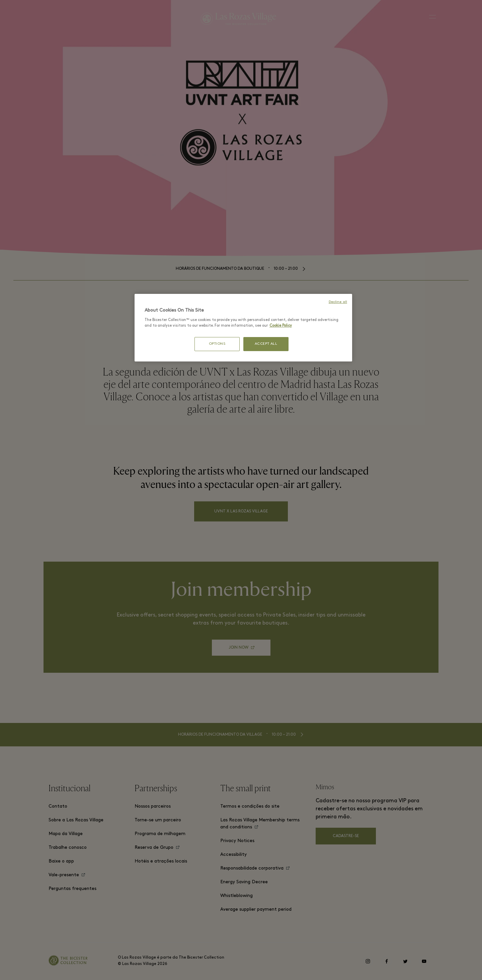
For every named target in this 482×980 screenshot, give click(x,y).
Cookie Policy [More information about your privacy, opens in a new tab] (281, 326)
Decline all (338, 302)
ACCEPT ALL (266, 344)
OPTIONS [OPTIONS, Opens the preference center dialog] (217, 344)
